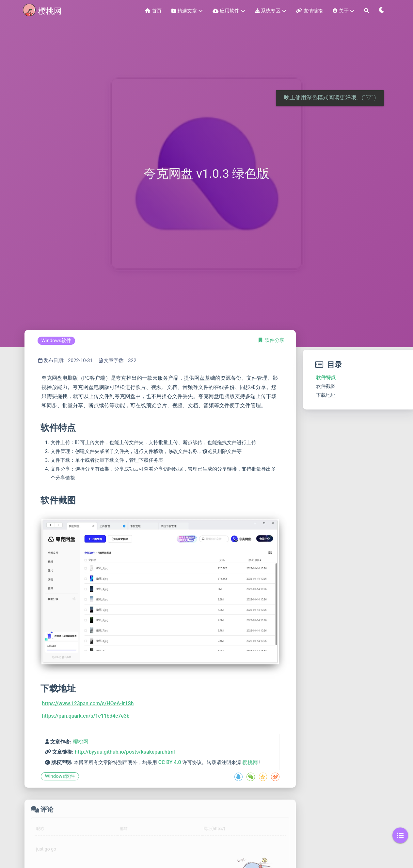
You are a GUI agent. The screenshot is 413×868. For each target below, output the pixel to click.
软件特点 (326, 377)
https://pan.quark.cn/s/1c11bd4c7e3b (86, 716)
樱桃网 (81, 742)
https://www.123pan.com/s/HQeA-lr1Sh (88, 703)
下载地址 (326, 395)
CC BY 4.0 (170, 762)
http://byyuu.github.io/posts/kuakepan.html (125, 752)
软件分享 (275, 340)
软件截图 (326, 386)
